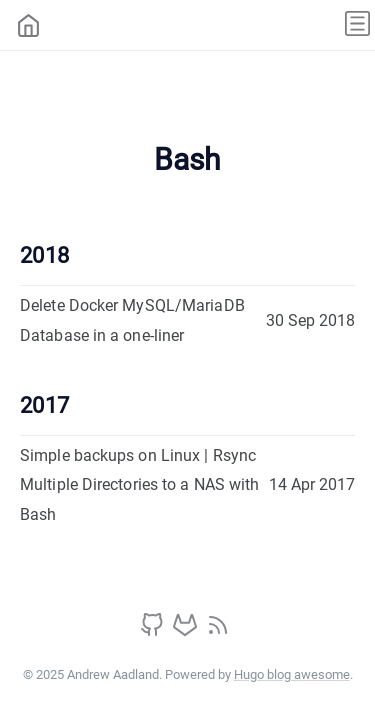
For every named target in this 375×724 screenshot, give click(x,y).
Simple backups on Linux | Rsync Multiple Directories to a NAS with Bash (139, 485)
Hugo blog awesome (292, 674)
